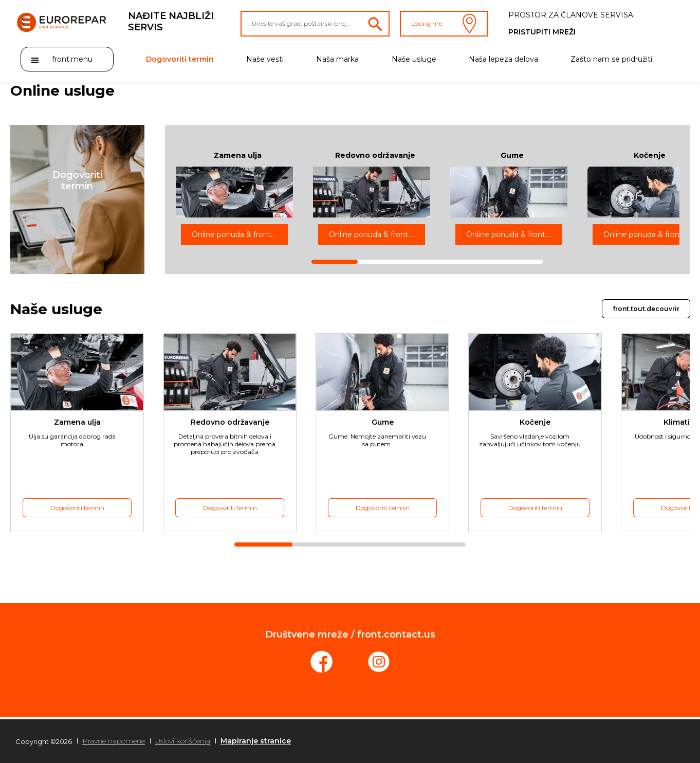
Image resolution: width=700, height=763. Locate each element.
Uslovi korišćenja (183, 741)
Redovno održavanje (375, 155)
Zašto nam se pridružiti (611, 59)
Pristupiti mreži (542, 32)
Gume (512, 155)
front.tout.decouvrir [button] (646, 309)
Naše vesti (265, 59)
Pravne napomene (114, 741)
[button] (77, 199)
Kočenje (650, 155)
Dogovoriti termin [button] (77, 508)
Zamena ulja (238, 155)
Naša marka (337, 59)
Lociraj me (444, 24)
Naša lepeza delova (503, 59)
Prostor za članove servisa (571, 15)
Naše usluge (414, 59)
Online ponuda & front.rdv (238, 234)
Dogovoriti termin (180, 59)
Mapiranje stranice (256, 741)
